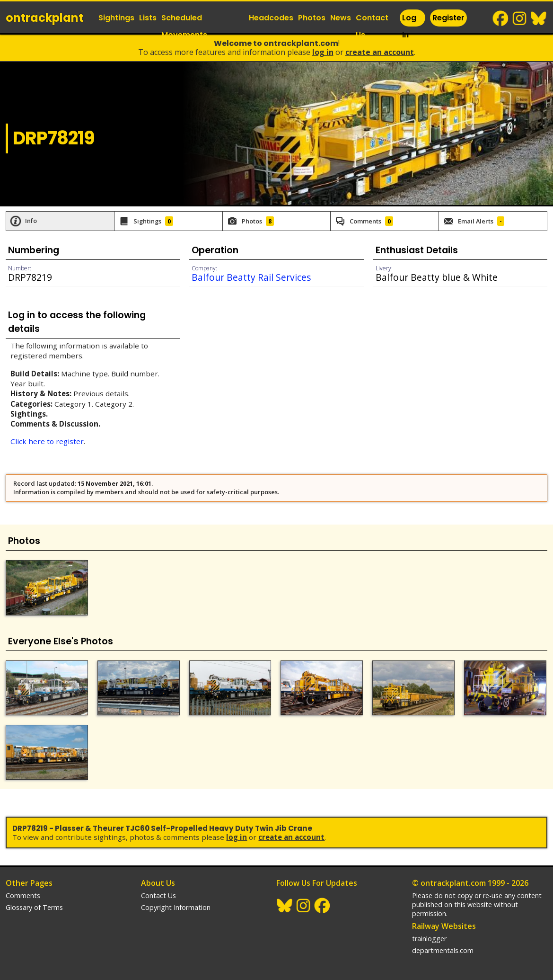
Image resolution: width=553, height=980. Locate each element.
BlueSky (539, 18)
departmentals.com (443, 950)
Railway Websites (444, 926)
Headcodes (271, 18)
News (341, 18)
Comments (23, 895)
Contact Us (372, 26)
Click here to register (47, 441)
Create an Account (380, 52)
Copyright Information (176, 907)
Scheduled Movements (184, 26)
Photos (312, 18)
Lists (148, 18)
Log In (409, 26)
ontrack (44, 18)
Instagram (520, 18)
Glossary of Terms (34, 907)
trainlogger (429, 939)
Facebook (501, 18)
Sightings (116, 18)
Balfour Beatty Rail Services (251, 277)
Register (448, 18)
